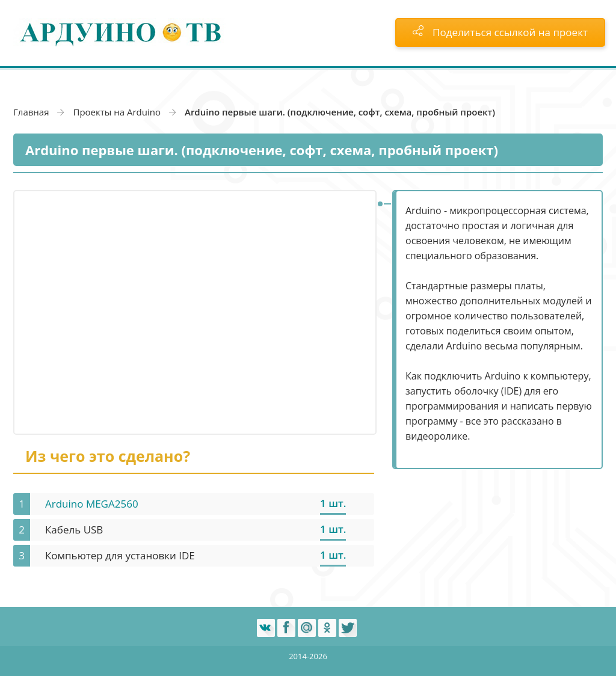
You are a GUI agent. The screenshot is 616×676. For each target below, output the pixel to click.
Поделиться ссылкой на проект (500, 32)
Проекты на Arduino (117, 112)
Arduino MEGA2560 (92, 504)
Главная (31, 112)
